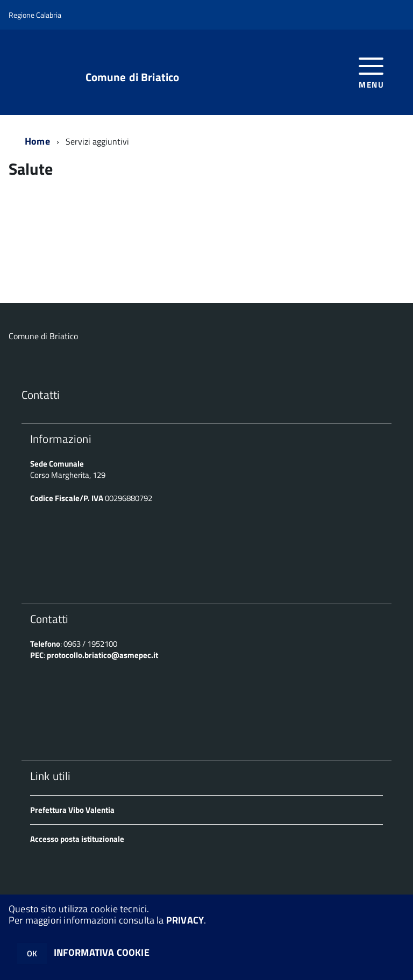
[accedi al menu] (371, 72)
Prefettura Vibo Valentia (72, 810)
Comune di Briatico (133, 77)
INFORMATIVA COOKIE (102, 952)
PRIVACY (185, 920)
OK (32, 953)
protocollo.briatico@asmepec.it (102, 655)
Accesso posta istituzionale (77, 839)
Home (37, 141)
